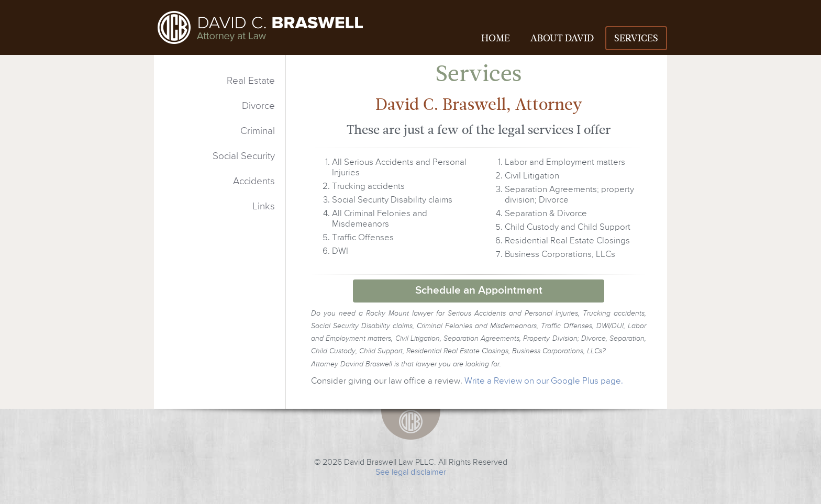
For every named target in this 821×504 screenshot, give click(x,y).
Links (264, 206)
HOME (496, 38)
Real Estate (251, 81)
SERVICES (636, 38)
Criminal (258, 131)
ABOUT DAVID (562, 38)
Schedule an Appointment (479, 291)
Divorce (258, 106)
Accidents (254, 181)
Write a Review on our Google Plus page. (544, 381)
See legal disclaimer (411, 473)
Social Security (244, 156)
